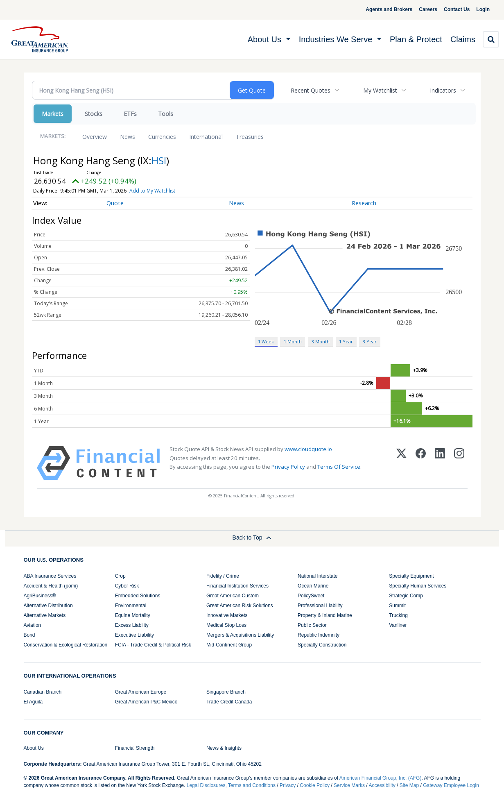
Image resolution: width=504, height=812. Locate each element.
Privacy (288, 785)
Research (364, 203)
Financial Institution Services (237, 586)
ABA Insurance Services (50, 576)
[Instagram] (459, 463)
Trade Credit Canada (229, 702)
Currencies (162, 137)
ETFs (130, 114)
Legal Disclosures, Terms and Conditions (231, 785)
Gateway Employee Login (451, 785)
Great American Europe (141, 692)
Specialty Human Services (418, 586)
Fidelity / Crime (223, 576)
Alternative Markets (45, 615)
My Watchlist (380, 90)
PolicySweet (311, 596)
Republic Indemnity (319, 635)
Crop (120, 576)
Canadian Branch (43, 692)
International (206, 137)
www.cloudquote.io (308, 449)
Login (480, 9)
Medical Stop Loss (226, 625)
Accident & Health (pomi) (51, 586)
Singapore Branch (226, 692)
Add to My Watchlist (166, 191)
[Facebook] (421, 463)
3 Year (370, 341)
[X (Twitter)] (401, 463)
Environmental (131, 606)
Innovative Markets (227, 615)
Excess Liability (132, 625)
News (128, 137)
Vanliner (398, 625)
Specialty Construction (322, 645)
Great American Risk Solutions (240, 606)
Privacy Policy (288, 467)
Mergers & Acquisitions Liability (240, 635)
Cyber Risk (127, 586)
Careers (418, 9)
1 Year (346, 341)
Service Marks (349, 785)
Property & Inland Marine (325, 615)
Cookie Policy (315, 785)
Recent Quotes (311, 90)
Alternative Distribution (48, 606)
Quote (115, 203)
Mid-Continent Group (229, 645)
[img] (40, 39)
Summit (397, 606)
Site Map (409, 785)
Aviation (32, 625)
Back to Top (252, 538)
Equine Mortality (133, 615)
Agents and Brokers (379, 9)
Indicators (443, 90)
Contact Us (447, 9)
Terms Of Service (339, 467)
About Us (34, 748)
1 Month (293, 341)
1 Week (266, 341)
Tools (166, 114)
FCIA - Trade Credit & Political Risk (153, 645)
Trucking (398, 615)
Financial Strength (135, 748)
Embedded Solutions (138, 596)
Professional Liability (320, 606)
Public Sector (312, 625)
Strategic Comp (406, 596)
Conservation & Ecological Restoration (66, 645)
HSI (159, 160)
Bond (29, 635)
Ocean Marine (313, 586)
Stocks (94, 114)
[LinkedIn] (440, 463)
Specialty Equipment (411, 576)
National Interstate (318, 576)
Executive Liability (134, 635)
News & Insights (224, 748)
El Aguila (33, 702)
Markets (53, 114)
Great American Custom (233, 596)
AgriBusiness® (40, 596)
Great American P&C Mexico (146, 702)
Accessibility (382, 785)
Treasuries (250, 137)
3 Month (321, 341)
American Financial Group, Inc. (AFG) (381, 778)
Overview (95, 137)
